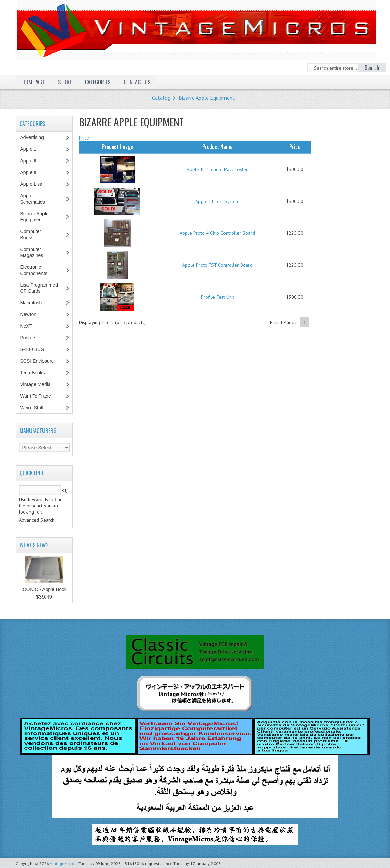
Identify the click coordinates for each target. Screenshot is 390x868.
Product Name (217, 147)
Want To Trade (36, 396)
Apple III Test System (217, 201)
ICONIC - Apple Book (44, 589)
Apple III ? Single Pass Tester (217, 169)
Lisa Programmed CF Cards (39, 288)
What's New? (34, 545)
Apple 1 (32, 149)
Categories (98, 82)
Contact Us (137, 82)
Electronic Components (37, 270)
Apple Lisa (36, 184)
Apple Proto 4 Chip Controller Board (217, 233)
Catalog (161, 98)
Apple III (33, 172)
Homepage (33, 82)
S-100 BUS (36, 349)
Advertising (36, 137)
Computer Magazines (37, 252)
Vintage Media (39, 384)
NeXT (26, 326)
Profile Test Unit (217, 297)
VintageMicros (63, 863)
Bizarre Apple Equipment (207, 98)
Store (65, 82)
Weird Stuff (36, 408)
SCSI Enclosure (41, 361)
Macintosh (35, 303)
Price (84, 138)
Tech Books (38, 373)
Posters (32, 338)
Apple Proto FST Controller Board (217, 265)
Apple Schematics (36, 199)
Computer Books (32, 234)
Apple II (32, 161)
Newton (28, 314)
